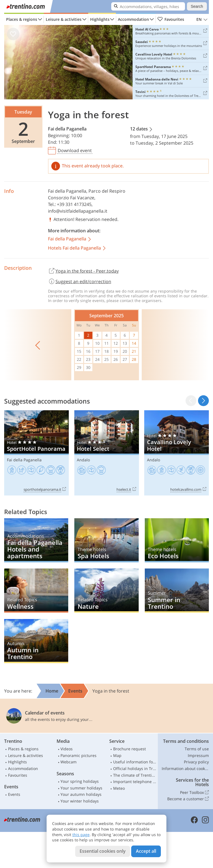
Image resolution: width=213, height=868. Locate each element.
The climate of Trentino (135, 775)
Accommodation (133, 19)
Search (197, 6)
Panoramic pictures (78, 755)
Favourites (171, 19)
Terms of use (197, 749)
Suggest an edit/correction (80, 281)
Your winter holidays (80, 801)
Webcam (69, 762)
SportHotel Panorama (36, 453)
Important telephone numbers (135, 782)
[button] (203, 401)
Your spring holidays (80, 781)
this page (81, 835)
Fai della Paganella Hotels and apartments (36, 540)
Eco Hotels (177, 540)
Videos (67, 749)
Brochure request (130, 749)
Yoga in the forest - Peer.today (83, 271)
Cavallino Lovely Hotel (177, 453)
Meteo (119, 788)
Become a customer (188, 799)
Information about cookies (185, 768)
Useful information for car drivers (135, 762)
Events (14, 794)
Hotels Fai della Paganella (77, 248)
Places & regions (22, 19)
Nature (106, 591)
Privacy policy (196, 762)
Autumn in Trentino (36, 641)
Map (117, 755)
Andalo (83, 460)
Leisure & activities (64, 19)
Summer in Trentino (177, 591)
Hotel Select (107, 453)
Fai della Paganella (67, 129)
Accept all (146, 851)
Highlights (100, 19)
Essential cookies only (103, 851)
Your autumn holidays (81, 794)
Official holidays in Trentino (135, 768)
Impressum (198, 755)
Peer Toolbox (194, 792)
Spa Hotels (106, 540)
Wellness (36, 591)
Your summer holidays (81, 788)
